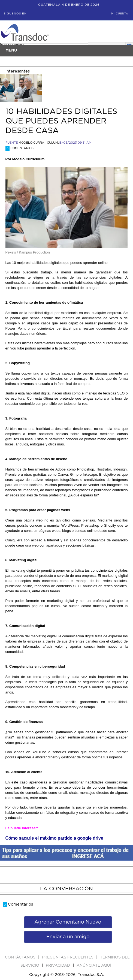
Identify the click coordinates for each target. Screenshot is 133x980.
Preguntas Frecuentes (68, 957)
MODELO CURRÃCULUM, (39, 143)
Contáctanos (21, 957)
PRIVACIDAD (58, 966)
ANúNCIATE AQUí (94, 966)
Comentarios (19, 148)
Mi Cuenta (120, 14)
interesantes (18, 71)
